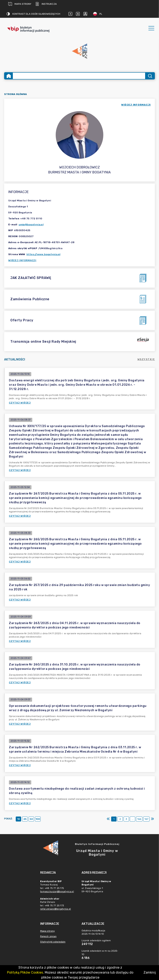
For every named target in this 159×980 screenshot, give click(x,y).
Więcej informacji (22, 260)
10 (19, 819)
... (133, 819)
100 (38, 819)
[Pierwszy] (108, 819)
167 (146, 819)
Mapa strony (20, 4)
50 (31, 819)
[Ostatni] (152, 819)
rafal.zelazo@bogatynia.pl (56, 909)
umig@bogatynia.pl (31, 225)
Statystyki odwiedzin (53, 942)
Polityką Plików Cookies (25, 972)
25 (25, 819)
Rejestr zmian (48, 936)
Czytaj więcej (20, 403)
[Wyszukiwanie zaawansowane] (79, 76)
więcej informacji (136, 105)
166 (139, 819)
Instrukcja (46, 4)
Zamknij (150, 972)
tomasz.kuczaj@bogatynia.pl (57, 892)
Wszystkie (146, 359)
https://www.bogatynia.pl (43, 254)
